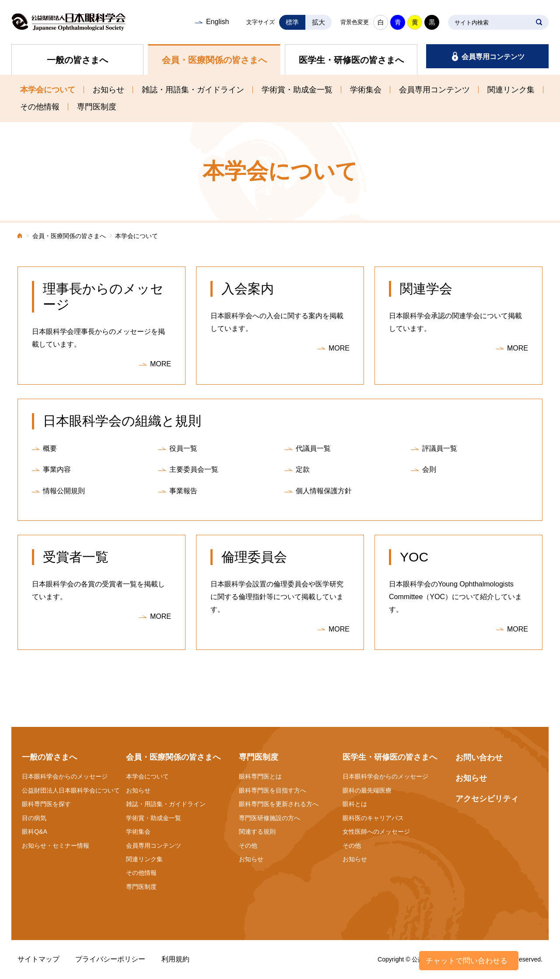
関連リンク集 (511, 90)
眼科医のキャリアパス (373, 818)
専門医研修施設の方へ (269, 818)
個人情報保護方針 (324, 491)
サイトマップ (38, 959)
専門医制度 (97, 107)
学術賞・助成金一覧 (297, 90)
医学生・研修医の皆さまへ (351, 60)
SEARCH (539, 22)
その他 (248, 846)
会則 (429, 469)
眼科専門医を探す (46, 804)
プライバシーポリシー (110, 959)
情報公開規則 (64, 491)
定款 (303, 469)
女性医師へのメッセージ (376, 832)
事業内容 (57, 469)
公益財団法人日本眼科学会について (71, 790)
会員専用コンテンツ (493, 57)
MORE (161, 364)
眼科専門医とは (260, 776)
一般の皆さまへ (77, 60)
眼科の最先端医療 (367, 790)
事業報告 (183, 491)
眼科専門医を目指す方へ (273, 790)
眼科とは (355, 804)
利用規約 (175, 959)
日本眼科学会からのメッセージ (65, 776)
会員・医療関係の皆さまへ (214, 60)
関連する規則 (257, 832)
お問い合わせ (479, 758)
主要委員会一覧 (194, 469)
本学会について (48, 90)
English (217, 22)
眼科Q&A (35, 832)
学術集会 (366, 90)
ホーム (20, 237)
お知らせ (108, 90)
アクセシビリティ (487, 799)
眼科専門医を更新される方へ (279, 804)
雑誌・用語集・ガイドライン (193, 90)
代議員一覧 (313, 448)
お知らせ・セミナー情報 (56, 846)
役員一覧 (183, 448)
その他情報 (40, 107)
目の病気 (34, 818)
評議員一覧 (440, 448)
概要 (50, 448)
